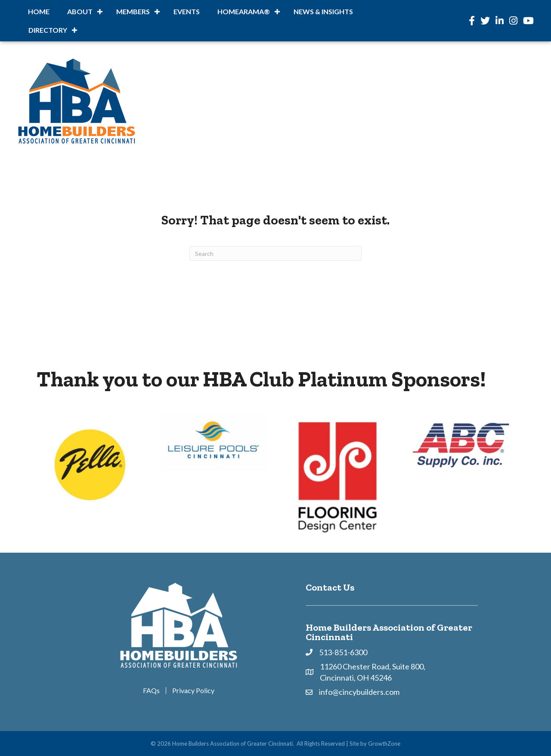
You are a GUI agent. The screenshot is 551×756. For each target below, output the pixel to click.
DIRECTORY (48, 30)
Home (39, 11)
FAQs (151, 691)
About (80, 11)
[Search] (275, 253)
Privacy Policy (193, 691)
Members (133, 11)
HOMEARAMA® (244, 11)
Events (187, 11)
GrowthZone (384, 744)
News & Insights (323, 11)
